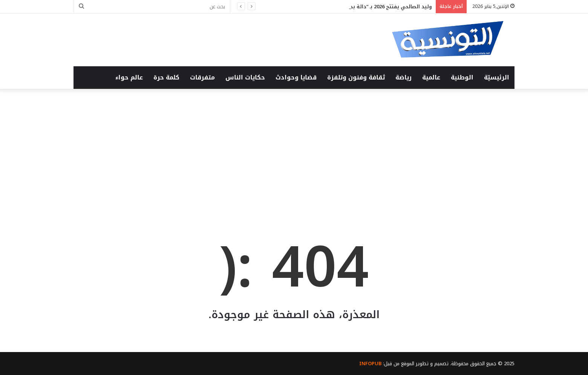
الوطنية (462, 77)
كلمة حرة (166, 77)
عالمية (431, 77)
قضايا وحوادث (296, 77)
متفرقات (202, 77)
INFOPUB (370, 364)
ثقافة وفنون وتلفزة (356, 77)
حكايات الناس (245, 77)
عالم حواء (129, 77)
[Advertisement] (294, 153)
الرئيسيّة (497, 77)
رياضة (403, 77)
